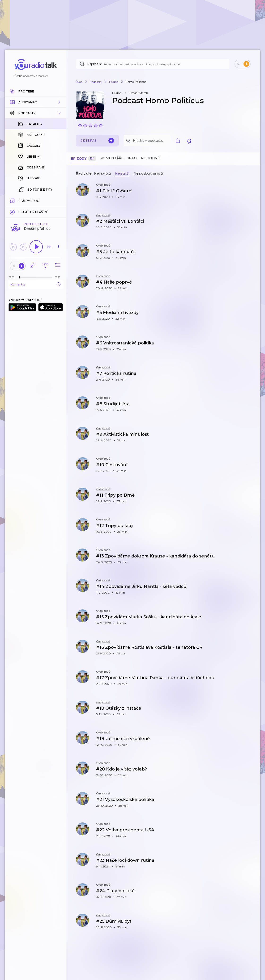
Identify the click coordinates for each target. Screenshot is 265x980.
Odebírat (97, 141)
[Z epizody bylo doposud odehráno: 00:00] (13, 200)
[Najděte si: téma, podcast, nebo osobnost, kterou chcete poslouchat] (153, 64)
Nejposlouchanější (148, 173)
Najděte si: (95, 64)
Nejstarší (122, 173)
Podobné (150, 158)
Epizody (84, 159)
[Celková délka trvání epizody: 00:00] (59, 200)
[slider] (19, 201)
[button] (36, 102)
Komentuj (36, 207)
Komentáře (112, 158)
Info (132, 158)
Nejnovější (102, 173)
